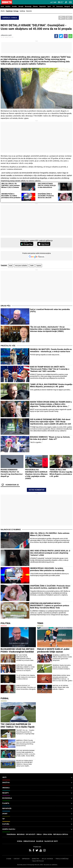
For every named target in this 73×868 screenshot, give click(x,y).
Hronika (14, 6)
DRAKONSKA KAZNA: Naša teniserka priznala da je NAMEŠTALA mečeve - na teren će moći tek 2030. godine (62, 678)
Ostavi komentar (36, 490)
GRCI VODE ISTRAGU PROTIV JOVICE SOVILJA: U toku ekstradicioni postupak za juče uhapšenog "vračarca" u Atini (50, 553)
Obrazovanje (29, 841)
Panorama (60, 6)
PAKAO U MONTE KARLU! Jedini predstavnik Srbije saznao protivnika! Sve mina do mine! (53, 652)
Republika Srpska (61, 834)
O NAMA (9, 859)
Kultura (37, 824)
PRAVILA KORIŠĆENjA (62, 859)
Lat (52, 2)
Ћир (55, 2)
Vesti (2, 6)
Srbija (39, 834)
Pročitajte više (8, 346)
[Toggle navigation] (70, 2)
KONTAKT (17, 859)
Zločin (3, 11)
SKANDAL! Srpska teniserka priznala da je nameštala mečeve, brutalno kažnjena (62, 667)
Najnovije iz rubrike (11, 530)
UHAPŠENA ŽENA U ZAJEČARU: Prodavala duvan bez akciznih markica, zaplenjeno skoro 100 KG (47, 198)
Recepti (21, 6)
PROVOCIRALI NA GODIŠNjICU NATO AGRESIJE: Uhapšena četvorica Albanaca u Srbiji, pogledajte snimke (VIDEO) (36, 474)
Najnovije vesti (51, 841)
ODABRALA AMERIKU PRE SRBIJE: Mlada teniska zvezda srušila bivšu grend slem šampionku (62, 658)
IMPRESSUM (26, 859)
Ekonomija (28, 6)
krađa (11, 266)
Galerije (40, 841)
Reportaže (43, 6)
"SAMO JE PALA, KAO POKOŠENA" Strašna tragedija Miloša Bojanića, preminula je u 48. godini (51, 385)
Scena (20, 841)
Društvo (8, 6)
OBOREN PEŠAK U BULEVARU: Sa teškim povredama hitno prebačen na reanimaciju (11, 197)
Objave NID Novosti (38, 861)
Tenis (40, 623)
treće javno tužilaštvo (21, 266)
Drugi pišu (6, 306)
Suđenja (22, 11)
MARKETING (36, 859)
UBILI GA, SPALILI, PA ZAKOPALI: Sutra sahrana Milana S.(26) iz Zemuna (11, 185)
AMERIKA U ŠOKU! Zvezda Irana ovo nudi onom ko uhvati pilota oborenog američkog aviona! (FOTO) (26, 743)
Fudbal (5, 698)
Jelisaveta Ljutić (6, 35)
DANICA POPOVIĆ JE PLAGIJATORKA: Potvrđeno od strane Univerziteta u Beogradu (26, 687)
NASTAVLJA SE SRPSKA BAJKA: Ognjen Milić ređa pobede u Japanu (61, 687)
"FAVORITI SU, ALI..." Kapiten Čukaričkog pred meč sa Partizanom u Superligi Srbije (25, 732)
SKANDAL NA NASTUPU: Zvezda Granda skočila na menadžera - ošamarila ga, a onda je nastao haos (51, 350)
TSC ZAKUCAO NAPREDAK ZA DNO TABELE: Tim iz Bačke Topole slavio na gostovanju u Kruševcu (18, 727)
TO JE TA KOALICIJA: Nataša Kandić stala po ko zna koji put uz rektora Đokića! (26, 677)
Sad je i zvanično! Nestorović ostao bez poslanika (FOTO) (50, 310)
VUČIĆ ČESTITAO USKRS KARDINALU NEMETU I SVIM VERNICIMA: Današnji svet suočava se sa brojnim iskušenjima (25, 668)
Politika (5, 623)
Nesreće (29, 11)
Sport (49, 6)
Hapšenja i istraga (12, 11)
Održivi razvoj (37, 829)
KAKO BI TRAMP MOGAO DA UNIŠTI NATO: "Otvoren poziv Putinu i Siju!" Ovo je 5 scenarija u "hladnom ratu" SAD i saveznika (50, 369)
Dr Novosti (31, 834)
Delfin (32, 266)
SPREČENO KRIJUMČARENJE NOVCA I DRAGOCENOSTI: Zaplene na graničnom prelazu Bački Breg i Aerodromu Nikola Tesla (50, 606)
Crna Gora (47, 834)
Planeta (35, 6)
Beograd (67, 6)
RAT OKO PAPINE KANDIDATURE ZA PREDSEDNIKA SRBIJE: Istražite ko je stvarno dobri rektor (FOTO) (25, 658)
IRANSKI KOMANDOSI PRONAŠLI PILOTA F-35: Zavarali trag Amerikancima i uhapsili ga (12, 473)
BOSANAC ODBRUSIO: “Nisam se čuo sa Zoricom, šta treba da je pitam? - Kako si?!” (50, 438)
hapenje (39, 266)
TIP (54, 6)
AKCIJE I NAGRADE (47, 859)
